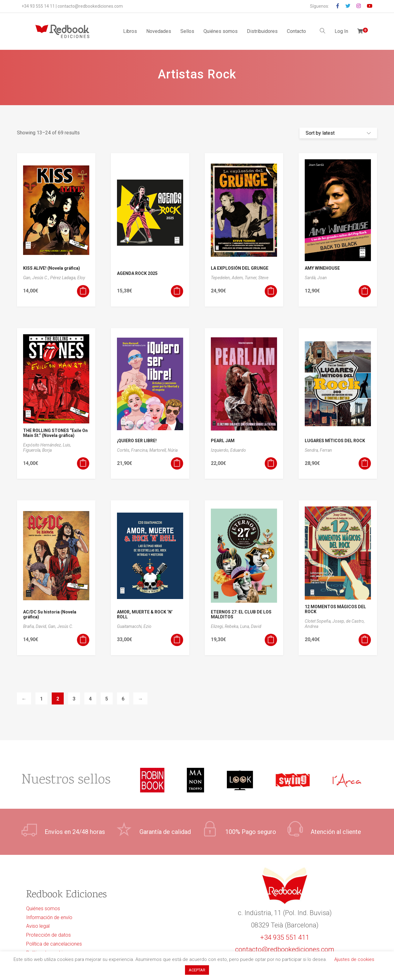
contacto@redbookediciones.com (90, 6)
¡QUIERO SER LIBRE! (137, 441)
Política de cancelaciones (54, 944)
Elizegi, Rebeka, (225, 626)
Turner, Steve (257, 278)
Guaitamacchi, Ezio (134, 626)
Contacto (296, 31)
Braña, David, (36, 626)
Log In (341, 31)
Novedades (159, 31)
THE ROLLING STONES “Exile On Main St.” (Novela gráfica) (55, 433)
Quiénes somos (221, 31)
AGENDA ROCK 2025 (137, 273)
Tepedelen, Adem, (228, 278)
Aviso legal (38, 926)
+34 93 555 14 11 (38, 6)
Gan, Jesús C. (61, 626)
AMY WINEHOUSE (322, 268)
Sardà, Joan (316, 278)
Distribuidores (262, 31)
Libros (130, 31)
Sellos (187, 31)
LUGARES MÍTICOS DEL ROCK (335, 441)
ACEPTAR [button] (197, 970)
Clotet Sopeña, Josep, (325, 621)
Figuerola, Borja (37, 450)
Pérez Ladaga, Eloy (68, 278)
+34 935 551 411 (285, 937)
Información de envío (49, 917)
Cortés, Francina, (133, 450)
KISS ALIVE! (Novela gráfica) (52, 268)
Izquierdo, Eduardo (228, 450)
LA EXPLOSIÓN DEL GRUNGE (240, 268)
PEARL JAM (223, 441)
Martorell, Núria (163, 450)
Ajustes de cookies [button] (354, 959)
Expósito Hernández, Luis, (47, 445)
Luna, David (251, 626)
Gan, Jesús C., (37, 278)
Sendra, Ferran (318, 450)
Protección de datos (48, 935)
